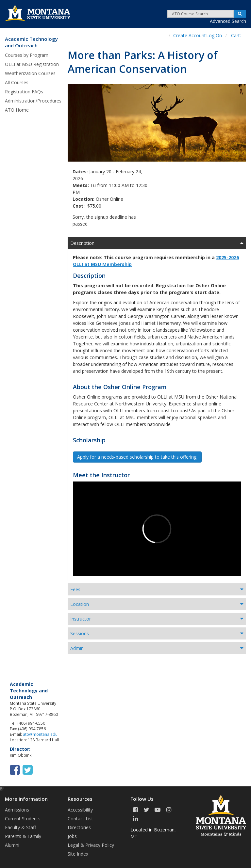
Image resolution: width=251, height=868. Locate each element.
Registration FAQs (24, 92)
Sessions (80, 633)
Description (82, 243)
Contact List (80, 819)
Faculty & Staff (20, 827)
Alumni (12, 845)
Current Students (23, 819)
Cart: (236, 35)
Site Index (78, 854)
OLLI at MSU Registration (32, 64)
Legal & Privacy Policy (91, 845)
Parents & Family (23, 836)
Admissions (17, 810)
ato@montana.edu (40, 734)
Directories (79, 827)
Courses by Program (27, 55)
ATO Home (17, 110)
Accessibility (80, 810)
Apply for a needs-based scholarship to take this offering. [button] (137, 457)
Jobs (72, 836)
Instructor (81, 619)
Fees (75, 589)
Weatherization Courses (30, 73)
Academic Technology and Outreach (31, 42)
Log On (214, 35)
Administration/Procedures (33, 101)
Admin (77, 648)
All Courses (17, 82)
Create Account (190, 35)
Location (80, 604)
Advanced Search (228, 21)
